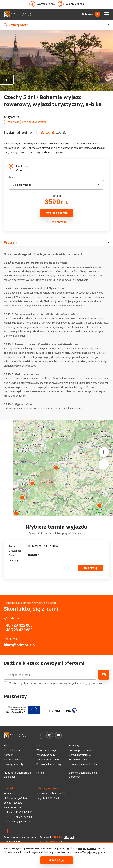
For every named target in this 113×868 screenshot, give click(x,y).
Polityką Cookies (87, 848)
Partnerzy (74, 745)
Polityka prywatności (80, 750)
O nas (40, 745)
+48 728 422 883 (42, 4)
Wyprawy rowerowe (47, 759)
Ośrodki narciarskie (80, 755)
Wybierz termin (56, 213)
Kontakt (8, 755)
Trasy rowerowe (78, 759)
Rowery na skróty (14, 764)
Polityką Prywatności (93, 683)
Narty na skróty (12, 759)
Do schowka (56, 222)
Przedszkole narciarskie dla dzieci (17, 775)
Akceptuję (57, 860)
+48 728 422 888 (71, 4)
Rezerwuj (91, 568)
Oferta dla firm (12, 750)
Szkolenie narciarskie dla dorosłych (83, 775)
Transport (14, 177)
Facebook (57, 837)
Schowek (91, 14)
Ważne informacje (46, 750)
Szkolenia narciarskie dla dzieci (83, 766)
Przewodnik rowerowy (49, 764)
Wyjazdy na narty (46, 755)
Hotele (40, 773)
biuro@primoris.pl (20, 645)
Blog (7, 745)
